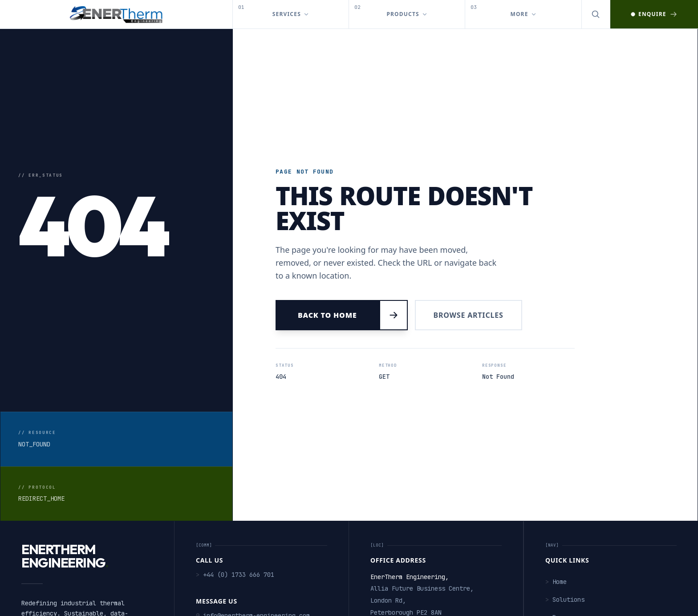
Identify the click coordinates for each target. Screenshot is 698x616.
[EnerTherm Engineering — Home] (116, 14)
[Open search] (596, 14)
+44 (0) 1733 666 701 (235, 575)
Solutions (565, 600)
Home (556, 582)
